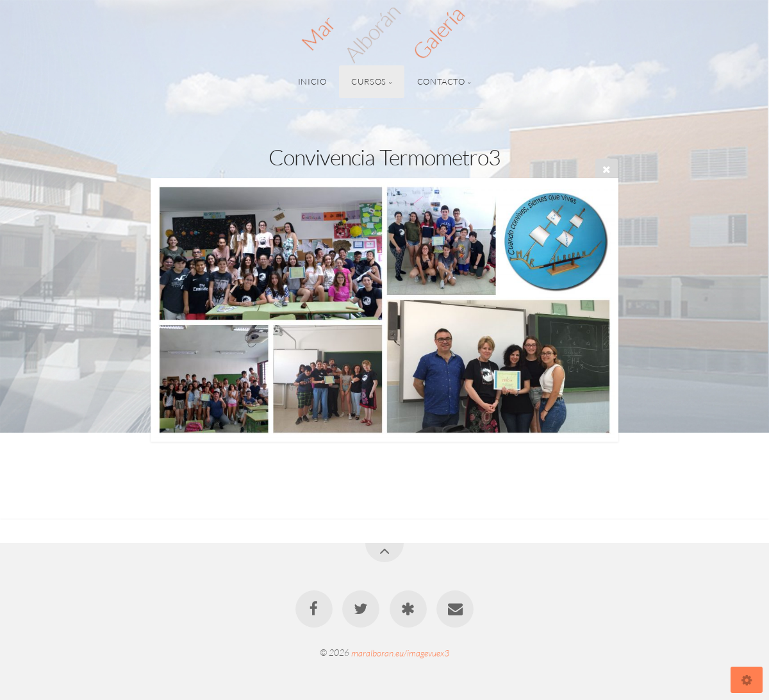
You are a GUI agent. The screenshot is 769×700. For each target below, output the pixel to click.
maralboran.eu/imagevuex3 (400, 652)
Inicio (312, 81)
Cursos (369, 81)
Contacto (441, 81)
